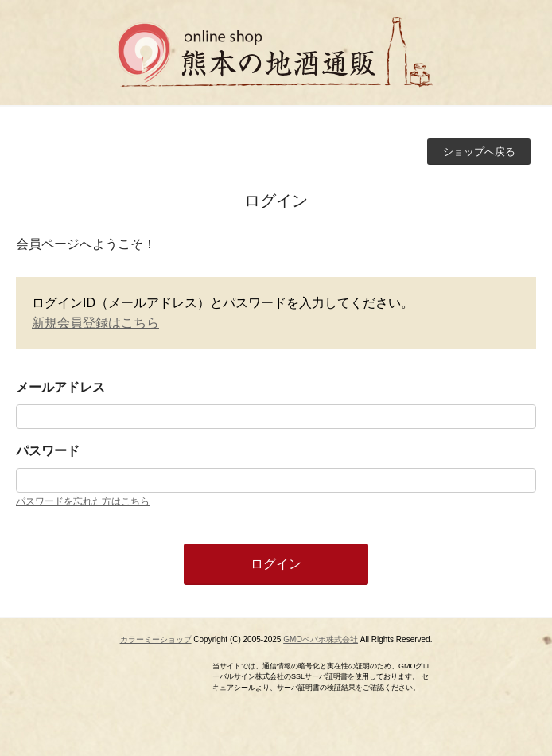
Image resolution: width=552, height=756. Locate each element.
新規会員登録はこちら (95, 323)
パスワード (48, 451)
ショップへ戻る (479, 152)
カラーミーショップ (156, 639)
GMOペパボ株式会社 (321, 639)
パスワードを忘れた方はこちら (83, 501)
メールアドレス (60, 387)
